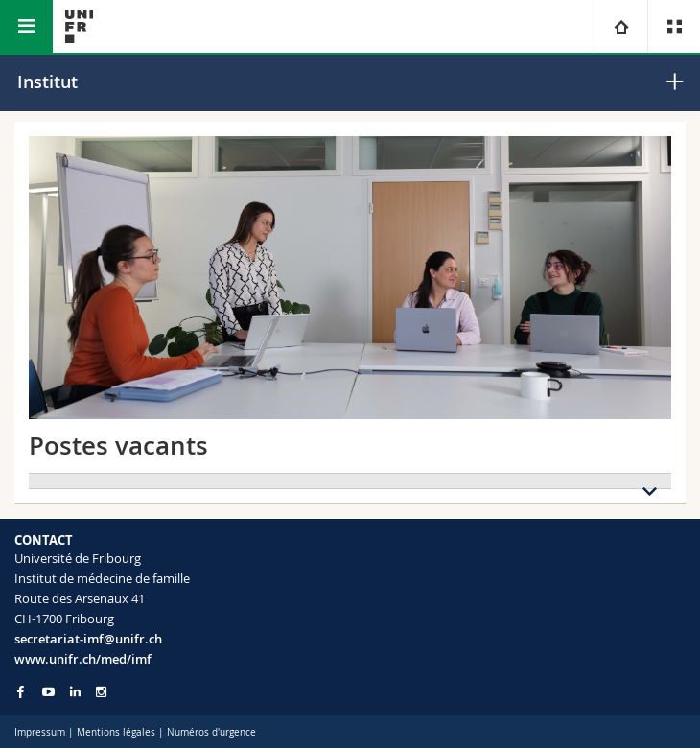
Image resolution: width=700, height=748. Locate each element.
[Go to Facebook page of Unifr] (21, 691)
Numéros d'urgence (211, 732)
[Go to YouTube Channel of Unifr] (48, 692)
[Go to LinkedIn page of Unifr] (75, 692)
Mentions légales (116, 732)
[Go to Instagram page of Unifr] (101, 692)
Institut (47, 82)
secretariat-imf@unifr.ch (88, 639)
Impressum (40, 732)
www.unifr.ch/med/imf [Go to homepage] (83, 659)
